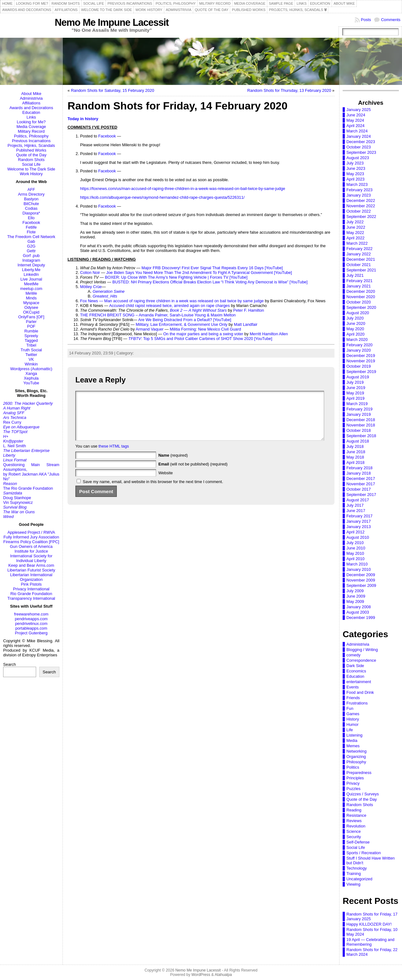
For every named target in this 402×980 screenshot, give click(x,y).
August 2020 (358, 313)
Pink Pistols (31, 584)
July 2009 (355, 591)
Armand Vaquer (150, 329)
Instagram (31, 260)
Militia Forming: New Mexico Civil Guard (206, 329)
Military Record (31, 131)
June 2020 (356, 323)
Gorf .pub (31, 256)
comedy (353, 655)
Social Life (31, 164)
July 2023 (355, 163)
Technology (357, 868)
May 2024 (355, 120)
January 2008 (359, 607)
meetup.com (31, 289)
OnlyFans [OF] (31, 317)
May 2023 (355, 174)
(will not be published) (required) (193, 473)
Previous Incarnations (31, 141)
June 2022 (356, 227)
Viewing (353, 884)
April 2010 (356, 559)
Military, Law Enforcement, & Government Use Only (182, 324)
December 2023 (361, 142)
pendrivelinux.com (31, 624)
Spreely (31, 336)
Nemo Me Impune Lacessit (112, 22)
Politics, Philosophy (31, 136)
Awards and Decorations (31, 108)
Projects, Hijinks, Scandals (31, 145)
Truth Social (31, 350)
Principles (355, 778)
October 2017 (359, 489)
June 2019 (356, 388)
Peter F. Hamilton (249, 310)
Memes (353, 746)
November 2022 (361, 206)
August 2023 (358, 158)
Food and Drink (360, 692)
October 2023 (359, 147)
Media (352, 741)
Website (166, 482)
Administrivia (31, 98)
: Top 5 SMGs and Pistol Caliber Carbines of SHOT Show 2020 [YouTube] (200, 339)
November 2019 (361, 361)
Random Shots (31, 160)
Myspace (31, 303)
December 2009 (361, 575)
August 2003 (358, 612)
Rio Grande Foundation (31, 594)
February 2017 (359, 516)
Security (354, 837)
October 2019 (359, 366)
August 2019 (358, 377)
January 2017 (359, 521)
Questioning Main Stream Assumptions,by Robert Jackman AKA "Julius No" (31, 472)
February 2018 (359, 468)
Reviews (354, 821)
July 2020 (355, 318)
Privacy (353, 783)
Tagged (31, 340)
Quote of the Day (31, 155)
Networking (356, 751)
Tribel (31, 345)
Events (353, 687)
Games (353, 714)
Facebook (31, 223)
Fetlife (31, 227)
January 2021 (359, 286)
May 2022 (355, 233)
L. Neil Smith (15, 446)
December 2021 (361, 259)
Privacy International (31, 589)
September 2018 (361, 436)
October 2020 (359, 302)
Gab (31, 241)
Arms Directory (31, 194)
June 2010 (356, 548)
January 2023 (359, 195)
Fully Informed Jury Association (31, 537)
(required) (173, 465)
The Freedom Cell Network (31, 237)
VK (31, 359)
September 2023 (361, 152)
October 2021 (359, 265)
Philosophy (356, 762)
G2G (31, 246)
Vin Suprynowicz (18, 502)
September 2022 (361, 217)
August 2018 (358, 441)
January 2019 (359, 414)
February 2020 (359, 345)
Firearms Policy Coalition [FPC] (31, 542)
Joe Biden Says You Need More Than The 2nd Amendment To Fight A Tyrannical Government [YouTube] (199, 273)
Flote (31, 232)
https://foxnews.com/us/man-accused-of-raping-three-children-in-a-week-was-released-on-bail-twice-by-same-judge (183, 189)
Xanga (31, 373)
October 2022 (359, 211)
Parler (31, 322)
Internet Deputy (31, 265)
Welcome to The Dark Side (31, 169)
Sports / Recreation (364, 853)
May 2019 (355, 393)
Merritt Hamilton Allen (269, 334)
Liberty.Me (31, 270)
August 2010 (358, 537)
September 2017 (361, 495)
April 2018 (356, 462)
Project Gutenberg (31, 633)
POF (31, 326)
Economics (356, 671)
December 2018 (361, 420)
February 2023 (359, 190)
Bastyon (31, 199)
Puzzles (353, 789)
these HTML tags (114, 456)
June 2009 (356, 596)
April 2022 (356, 238)
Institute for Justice (31, 551)
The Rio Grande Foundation (28, 488)
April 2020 (356, 334)
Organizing (356, 757)
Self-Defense (358, 842)
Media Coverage (31, 127)
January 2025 (359, 110)
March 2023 (357, 184)
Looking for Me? (31, 122)
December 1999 (361, 618)
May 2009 (355, 601)
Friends (353, 698)
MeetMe (31, 284)
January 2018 (359, 473)
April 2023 (356, 179)
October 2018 (359, 430)
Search (10, 664)
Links (31, 117)
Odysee (31, 307)
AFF (31, 189)
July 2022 (355, 222)
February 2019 (359, 409)
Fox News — (92, 301)
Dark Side (355, 666)
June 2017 (356, 511)
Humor (352, 724)
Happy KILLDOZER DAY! (369, 924)
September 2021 (361, 270)
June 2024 (356, 115)
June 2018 (356, 452)
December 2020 (361, 291)
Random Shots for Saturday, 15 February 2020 (113, 90)
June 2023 (356, 168)
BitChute (31, 204)
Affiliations (31, 103)
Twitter (31, 355)
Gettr (31, 251)
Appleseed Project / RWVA (31, 532)
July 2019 (355, 382)
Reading (354, 810)
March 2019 (357, 404)
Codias (31, 208)
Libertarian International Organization (31, 577)
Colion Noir (90, 273)
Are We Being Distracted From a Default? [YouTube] (185, 320)
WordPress (201, 975)
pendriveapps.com (31, 619)
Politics (353, 767)
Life (350, 730)
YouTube (31, 383)
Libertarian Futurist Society (31, 570)
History (353, 719)
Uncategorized (359, 879)
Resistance (356, 815)
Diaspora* (31, 213)
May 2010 (355, 553)
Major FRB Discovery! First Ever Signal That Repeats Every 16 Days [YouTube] (212, 268)
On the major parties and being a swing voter (203, 334)
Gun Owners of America (31, 546)
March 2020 (357, 340)
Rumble (31, 331)
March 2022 (357, 243)
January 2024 (359, 136)
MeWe (31, 293)
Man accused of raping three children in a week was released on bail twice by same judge (184, 301)
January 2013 (359, 527)
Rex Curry (12, 422)
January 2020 (359, 350)
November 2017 (361, 484)
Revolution (356, 826)
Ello (31, 218)
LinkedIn (31, 274)
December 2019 (361, 356)
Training (354, 874)
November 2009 (361, 580)
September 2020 (361, 307)
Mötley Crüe (91, 287)
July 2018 (355, 446)
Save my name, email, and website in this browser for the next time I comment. (153, 491)
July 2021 (355, 275)
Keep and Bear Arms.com (31, 565)
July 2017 (355, 505)
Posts (366, 20)
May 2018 (355, 457)
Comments (391, 20)
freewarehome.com (31, 614)
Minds (31, 298)
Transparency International (31, 598)
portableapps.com (31, 628)
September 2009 (361, 585)
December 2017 (361, 479)
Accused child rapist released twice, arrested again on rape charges (169, 306)
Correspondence (361, 660)
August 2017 (358, 500)
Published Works (31, 150)
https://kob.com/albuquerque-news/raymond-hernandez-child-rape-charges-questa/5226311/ (162, 197)
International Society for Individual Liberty (31, 558)
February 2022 (359, 249)
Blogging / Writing (362, 650)
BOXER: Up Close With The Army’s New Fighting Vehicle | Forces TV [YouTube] (176, 277)
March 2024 (357, 131)
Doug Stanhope (17, 498)
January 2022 (359, 254)
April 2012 (356, 532)
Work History (31, 174)
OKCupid (31, 312)
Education (31, 112)
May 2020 (355, 329)
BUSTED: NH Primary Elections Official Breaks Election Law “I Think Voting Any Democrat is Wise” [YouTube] (210, 282)
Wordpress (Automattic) (31, 369)
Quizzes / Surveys (363, 794)
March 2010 (357, 564)
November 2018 (361, 425)
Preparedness (359, 773)
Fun (350, 708)
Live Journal (31, 279)
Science (354, 831)
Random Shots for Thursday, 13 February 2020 (289, 90)
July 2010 (355, 543)
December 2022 (361, 200)
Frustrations (357, 703)
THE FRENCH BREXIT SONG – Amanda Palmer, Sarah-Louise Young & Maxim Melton (158, 315)
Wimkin (31, 364)
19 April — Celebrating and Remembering (370, 942)
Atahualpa (223, 975)
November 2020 (361, 297)
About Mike (31, 94)
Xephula (31, 378)
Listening (354, 735)
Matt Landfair (246, 324)
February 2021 (359, 281)
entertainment (359, 682)
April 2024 (356, 126)
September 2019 (361, 372)
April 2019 (356, 398)
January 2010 (359, 569)
